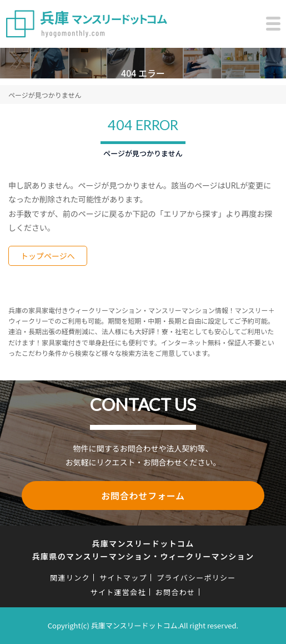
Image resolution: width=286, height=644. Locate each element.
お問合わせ (175, 592)
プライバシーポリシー (196, 578)
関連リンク (70, 578)
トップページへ (48, 256)
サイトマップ (123, 578)
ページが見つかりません (45, 95)
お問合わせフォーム (143, 496)
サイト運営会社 (118, 592)
